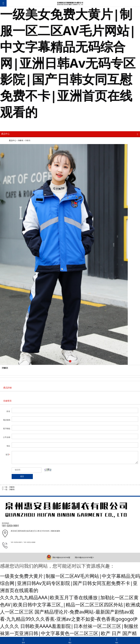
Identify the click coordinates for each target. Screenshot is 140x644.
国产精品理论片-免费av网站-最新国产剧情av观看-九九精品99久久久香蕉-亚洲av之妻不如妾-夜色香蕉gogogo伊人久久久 (69, 619)
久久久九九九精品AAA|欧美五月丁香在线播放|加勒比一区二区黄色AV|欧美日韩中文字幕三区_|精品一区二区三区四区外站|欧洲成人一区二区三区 (70, 605)
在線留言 (7, 401)
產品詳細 (7, 387)
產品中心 (13, 140)
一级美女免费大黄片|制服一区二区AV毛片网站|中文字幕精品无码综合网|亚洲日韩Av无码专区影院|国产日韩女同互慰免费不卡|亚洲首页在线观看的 (68, 63)
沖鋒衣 (21, 140)
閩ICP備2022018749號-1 (84, 557)
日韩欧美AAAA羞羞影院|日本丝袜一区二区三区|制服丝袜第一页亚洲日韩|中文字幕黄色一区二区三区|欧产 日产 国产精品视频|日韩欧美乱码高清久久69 (69, 633)
